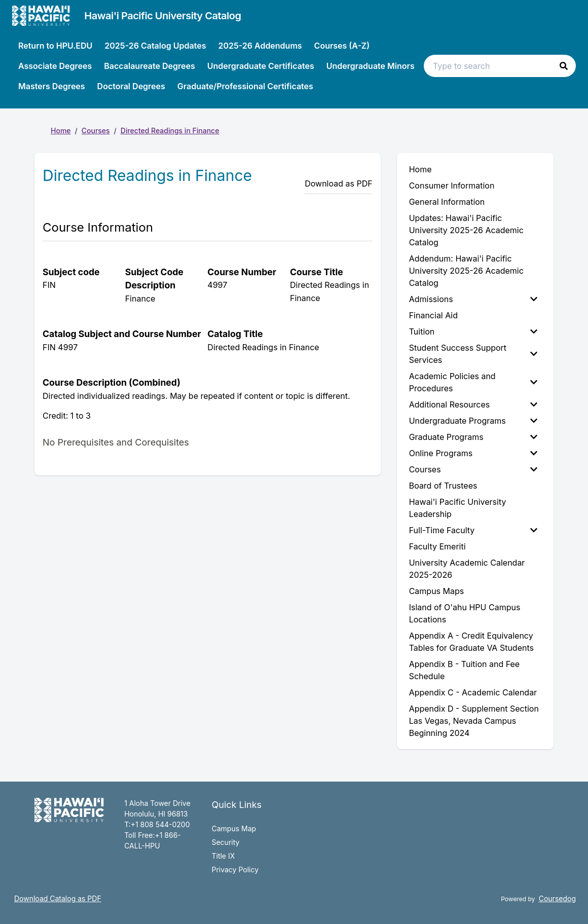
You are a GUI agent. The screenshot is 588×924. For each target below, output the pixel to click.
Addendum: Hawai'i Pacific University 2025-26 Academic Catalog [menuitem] (466, 271)
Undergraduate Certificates (261, 66)
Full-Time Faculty (473, 530)
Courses (96, 131)
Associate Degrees (55, 66)
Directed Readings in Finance (170, 131)
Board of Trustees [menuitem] (443, 486)
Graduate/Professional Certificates (245, 86)
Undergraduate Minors (371, 66)
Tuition (473, 331)
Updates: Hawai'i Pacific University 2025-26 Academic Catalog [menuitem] (466, 230)
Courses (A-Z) (342, 46)
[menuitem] (475, 299)
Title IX (223, 856)
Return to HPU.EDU (55, 46)
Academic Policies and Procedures (473, 382)
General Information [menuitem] (447, 202)
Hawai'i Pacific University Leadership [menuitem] (458, 508)
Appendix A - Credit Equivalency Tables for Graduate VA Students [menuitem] (471, 642)
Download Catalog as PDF (58, 898)
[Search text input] (500, 66)
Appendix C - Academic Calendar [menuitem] (473, 692)
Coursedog (557, 898)
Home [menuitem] (420, 169)
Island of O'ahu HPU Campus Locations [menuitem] (465, 613)
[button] (564, 66)
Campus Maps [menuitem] (437, 591)
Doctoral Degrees (131, 86)
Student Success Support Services (473, 354)
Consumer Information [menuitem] (452, 186)
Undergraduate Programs (473, 421)
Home (61, 131)
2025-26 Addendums (260, 46)
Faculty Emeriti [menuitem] (437, 546)
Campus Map (234, 828)
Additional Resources (473, 404)
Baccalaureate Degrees (149, 66)
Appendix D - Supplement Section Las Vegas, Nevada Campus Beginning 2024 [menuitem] (474, 721)
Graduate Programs (473, 437)
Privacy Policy (235, 870)
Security (225, 842)
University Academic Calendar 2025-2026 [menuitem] (467, 569)
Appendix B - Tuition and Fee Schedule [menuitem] (465, 670)
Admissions (473, 299)
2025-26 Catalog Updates (155, 46)
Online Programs (473, 453)
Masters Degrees (52, 86)
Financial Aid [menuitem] (433, 315)
